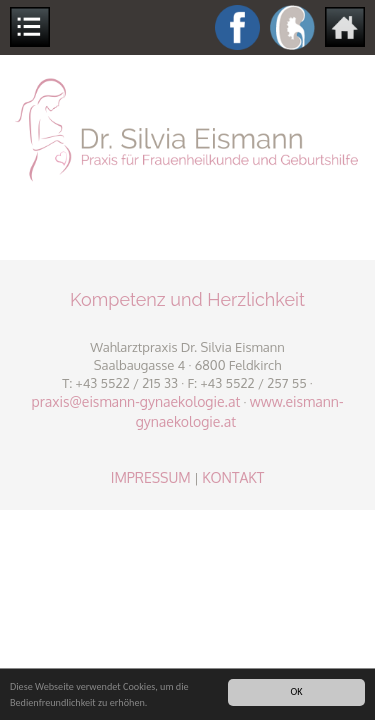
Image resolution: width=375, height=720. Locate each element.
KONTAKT (233, 477)
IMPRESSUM (151, 477)
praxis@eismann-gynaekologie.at (135, 401)
